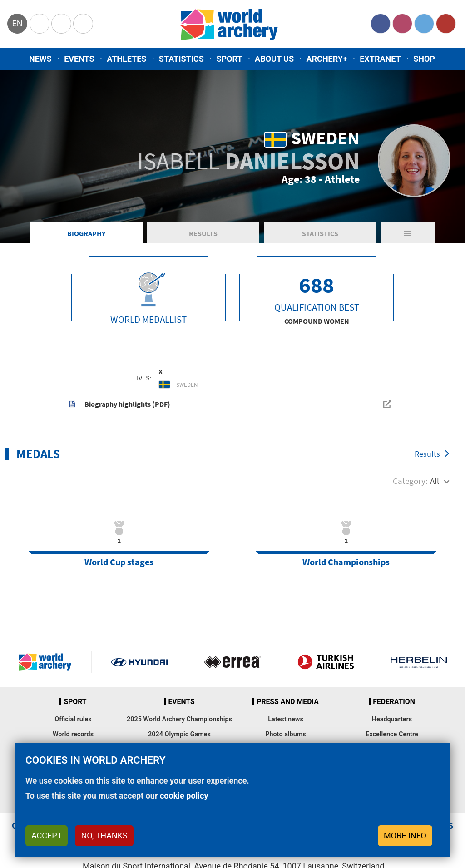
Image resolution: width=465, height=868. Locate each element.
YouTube (446, 24)
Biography (86, 233)
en (17, 23)
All (435, 481)
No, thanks (104, 836)
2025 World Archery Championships (179, 719)
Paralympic (61, 24)
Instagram (402, 24)
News (40, 59)
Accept (47, 836)
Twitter (424, 24)
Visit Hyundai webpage (139, 662)
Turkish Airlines (326, 662)
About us (274, 59)
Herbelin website (419, 662)
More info (405, 836)
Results (203, 233)
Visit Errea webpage (232, 662)
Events (79, 59)
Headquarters (392, 719)
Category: (410, 481)
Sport (229, 59)
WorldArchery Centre (83, 24)
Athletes (126, 59)
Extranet (380, 59)
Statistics (181, 59)
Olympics (40, 24)
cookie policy (184, 796)
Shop (424, 59)
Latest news (286, 719)
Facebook (381, 24)
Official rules (73, 719)
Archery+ (326, 59)
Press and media (287, 702)
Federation (394, 702)
